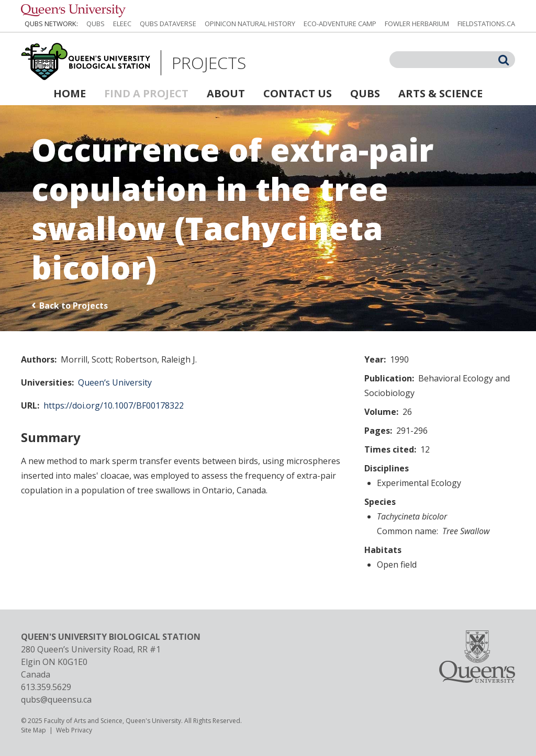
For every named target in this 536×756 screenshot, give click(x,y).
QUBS (96, 24)
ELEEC (122, 24)
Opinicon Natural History (250, 24)
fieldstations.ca (486, 24)
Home (70, 93)
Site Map (33, 730)
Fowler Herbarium (417, 24)
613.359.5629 (46, 687)
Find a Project (146, 93)
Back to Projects (74, 306)
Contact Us (298, 93)
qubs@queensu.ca (56, 699)
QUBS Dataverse (168, 24)
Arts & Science (440, 93)
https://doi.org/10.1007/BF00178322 (114, 405)
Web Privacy (74, 730)
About (226, 93)
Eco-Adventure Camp (340, 24)
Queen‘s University (115, 382)
